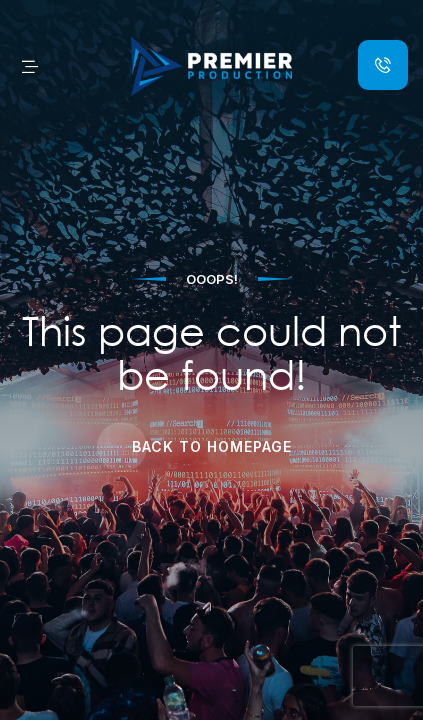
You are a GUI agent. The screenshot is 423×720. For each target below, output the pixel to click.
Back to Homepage (212, 446)
